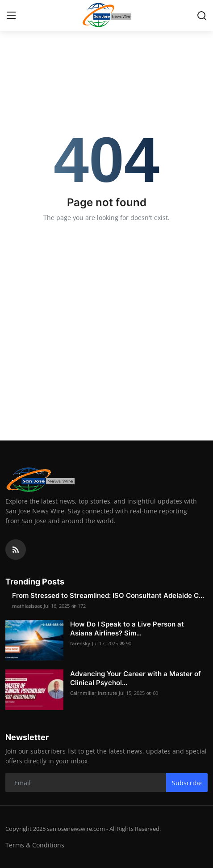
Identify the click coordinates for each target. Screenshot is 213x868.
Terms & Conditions (35, 845)
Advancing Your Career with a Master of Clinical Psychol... (136, 678)
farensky (80, 643)
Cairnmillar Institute (94, 693)
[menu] (11, 16)
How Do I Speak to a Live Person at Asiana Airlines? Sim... (127, 629)
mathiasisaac (27, 606)
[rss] (16, 550)
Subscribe (187, 783)
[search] (202, 16)
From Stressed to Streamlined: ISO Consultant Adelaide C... (108, 595)
